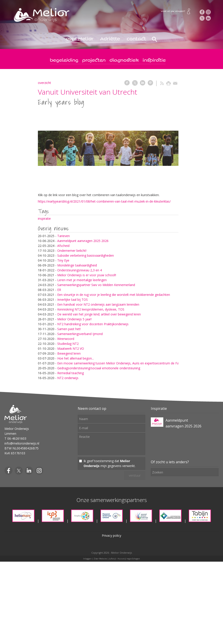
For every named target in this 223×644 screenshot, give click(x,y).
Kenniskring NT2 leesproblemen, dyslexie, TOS (91, 309)
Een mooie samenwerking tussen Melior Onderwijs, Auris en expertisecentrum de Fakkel (121, 363)
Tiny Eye (63, 260)
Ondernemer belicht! (72, 251)
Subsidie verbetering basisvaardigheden (86, 255)
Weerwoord (66, 339)
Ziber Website (100, 559)
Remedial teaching (71, 373)
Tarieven (63, 236)
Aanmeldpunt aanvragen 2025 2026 (83, 241)
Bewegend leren (69, 353)
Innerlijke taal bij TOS (73, 300)
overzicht (44, 83)
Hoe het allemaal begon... (76, 358)
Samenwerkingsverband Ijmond (80, 334)
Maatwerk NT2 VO (71, 348)
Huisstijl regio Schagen (129, 559)
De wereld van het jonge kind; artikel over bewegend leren (99, 314)
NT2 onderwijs (68, 378)
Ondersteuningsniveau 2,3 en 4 (80, 270)
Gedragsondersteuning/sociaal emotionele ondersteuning (99, 368)
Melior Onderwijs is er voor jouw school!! (87, 275)
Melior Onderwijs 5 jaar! (74, 319)
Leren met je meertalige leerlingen (82, 280)
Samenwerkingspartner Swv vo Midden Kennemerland (96, 285)
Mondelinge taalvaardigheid (77, 265)
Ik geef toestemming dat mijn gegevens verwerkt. (109, 463)
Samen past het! (69, 329)
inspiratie (44, 218)
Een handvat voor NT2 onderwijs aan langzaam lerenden (98, 304)
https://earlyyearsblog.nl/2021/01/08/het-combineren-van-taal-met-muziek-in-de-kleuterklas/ (104, 201)
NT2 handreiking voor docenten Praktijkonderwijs (93, 324)
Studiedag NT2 (68, 344)
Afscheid (63, 246)
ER (59, 290)
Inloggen (87, 559)
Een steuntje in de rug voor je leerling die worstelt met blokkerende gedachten (114, 295)
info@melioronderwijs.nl (22, 443)
